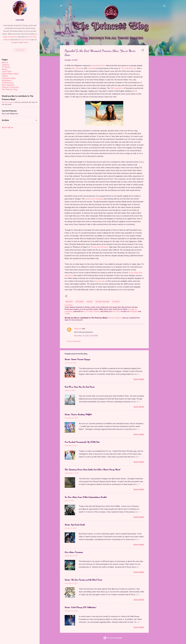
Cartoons (6, 65)
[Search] (164, 6)
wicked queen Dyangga (94, 199)
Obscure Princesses (10, 87)
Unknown (78, 329)
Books (5, 69)
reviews (90, 302)
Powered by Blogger (113, 638)
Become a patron (115, 318)
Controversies (8, 83)
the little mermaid (102, 302)
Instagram (134, 311)
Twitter (67, 314)
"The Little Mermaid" (129, 68)
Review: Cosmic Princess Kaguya (77, 359)
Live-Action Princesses (74, 552)
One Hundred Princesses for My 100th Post (82, 442)
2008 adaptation (117, 88)
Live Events (7, 71)
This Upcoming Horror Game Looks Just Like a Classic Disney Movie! (92, 469)
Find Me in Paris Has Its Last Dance (80, 387)
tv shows (116, 302)
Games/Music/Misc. (10, 74)
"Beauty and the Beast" (100, 247)
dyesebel (69, 302)
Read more (139, 379)
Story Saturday (8, 85)
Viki (136, 91)
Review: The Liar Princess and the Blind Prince (83, 580)
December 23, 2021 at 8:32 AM (86, 336)
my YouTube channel (92, 311)
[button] (143, 51)
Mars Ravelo (76, 68)
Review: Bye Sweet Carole (75, 525)
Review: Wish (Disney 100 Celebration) (80, 607)
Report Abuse (8, 127)
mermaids (80, 302)
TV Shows (6, 67)
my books (116, 311)
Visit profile (20, 50)
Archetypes (7, 80)
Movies (5, 63)
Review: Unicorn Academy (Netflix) (78, 414)
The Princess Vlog (10, 89)
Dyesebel (92, 68)
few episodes (100, 281)
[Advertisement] (158, 81)
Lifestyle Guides (9, 78)
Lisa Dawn (20, 20)
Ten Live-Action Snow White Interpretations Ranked (86, 497)
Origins (5, 76)
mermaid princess (98, 66)
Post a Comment (74, 341)
